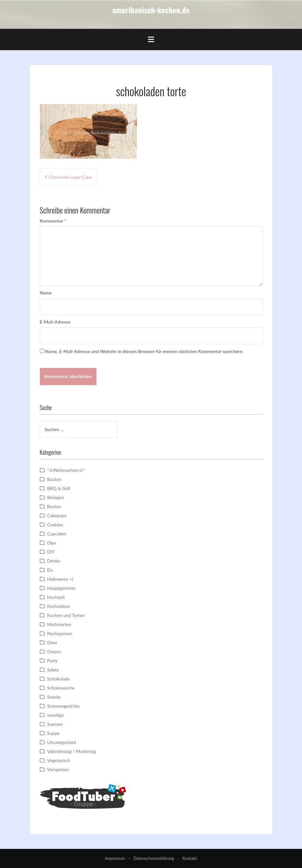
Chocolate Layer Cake (70, 177)
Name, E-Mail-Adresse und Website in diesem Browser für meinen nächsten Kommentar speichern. (144, 351)
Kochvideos (59, 606)
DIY (51, 552)
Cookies (55, 525)
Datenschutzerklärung (154, 858)
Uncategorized (62, 742)
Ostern (54, 651)
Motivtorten (59, 624)
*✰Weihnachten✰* (66, 470)
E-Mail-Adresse (55, 322)
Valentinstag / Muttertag (72, 751)
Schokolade (59, 679)
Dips (52, 543)
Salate (53, 670)
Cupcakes (57, 534)
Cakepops (57, 515)
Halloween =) (60, 579)
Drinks (54, 561)
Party (52, 661)
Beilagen (56, 497)
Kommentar (53, 221)
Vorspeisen (58, 769)
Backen (55, 479)
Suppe (53, 733)
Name (46, 293)
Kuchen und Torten (66, 615)
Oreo (52, 642)
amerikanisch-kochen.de (151, 10)
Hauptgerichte (62, 588)
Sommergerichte (64, 706)
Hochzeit (56, 597)
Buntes (54, 506)
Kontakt (190, 858)
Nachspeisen (60, 633)
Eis (50, 570)
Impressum (115, 858)
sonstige (56, 715)
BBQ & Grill (59, 488)
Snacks (54, 697)
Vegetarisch (59, 760)
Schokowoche (61, 688)
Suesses (55, 724)
